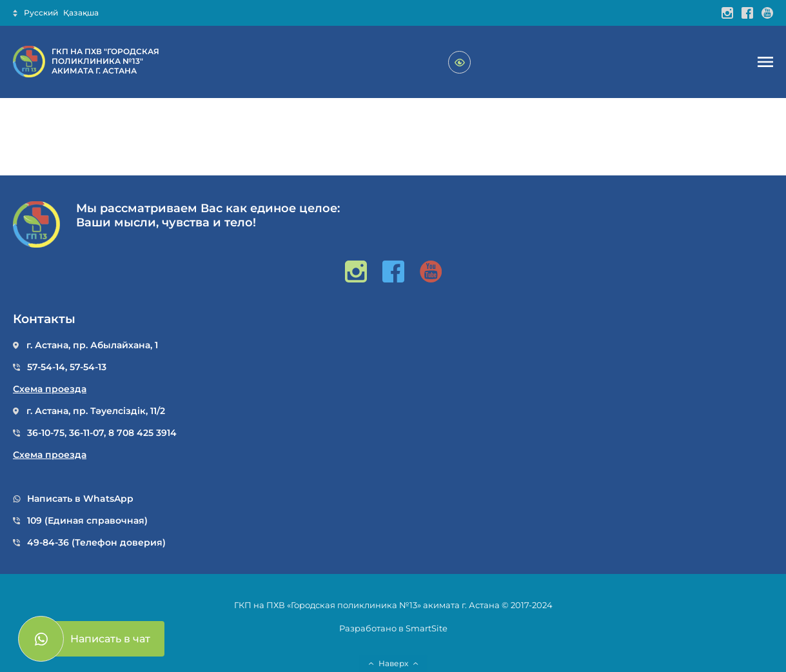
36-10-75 (46, 433)
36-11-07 (86, 433)
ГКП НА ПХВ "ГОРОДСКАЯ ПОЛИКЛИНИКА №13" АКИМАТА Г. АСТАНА (105, 61)
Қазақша (81, 13)
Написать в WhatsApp (80, 499)
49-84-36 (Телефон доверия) (96, 543)
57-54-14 (46, 367)
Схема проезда (50, 389)
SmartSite (427, 628)
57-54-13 (88, 367)
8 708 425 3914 (142, 433)
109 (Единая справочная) (87, 521)
